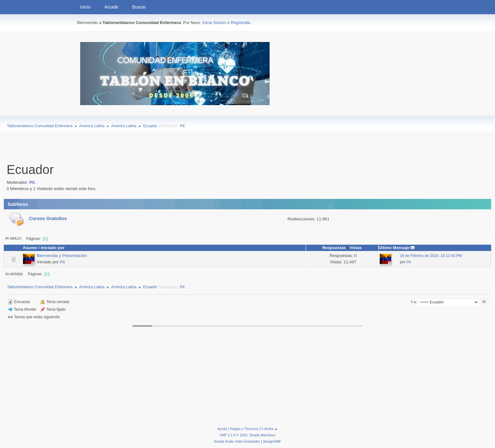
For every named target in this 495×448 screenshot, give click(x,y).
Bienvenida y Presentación (62, 256)
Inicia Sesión (214, 23)
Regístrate (241, 23)
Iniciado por (53, 248)
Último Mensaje (397, 248)
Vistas (356, 248)
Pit (182, 126)
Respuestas (334, 248)
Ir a (414, 302)
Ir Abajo (13, 238)
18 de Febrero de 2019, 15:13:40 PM (431, 256)
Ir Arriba (14, 274)
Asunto (30, 248)
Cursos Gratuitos (48, 218)
